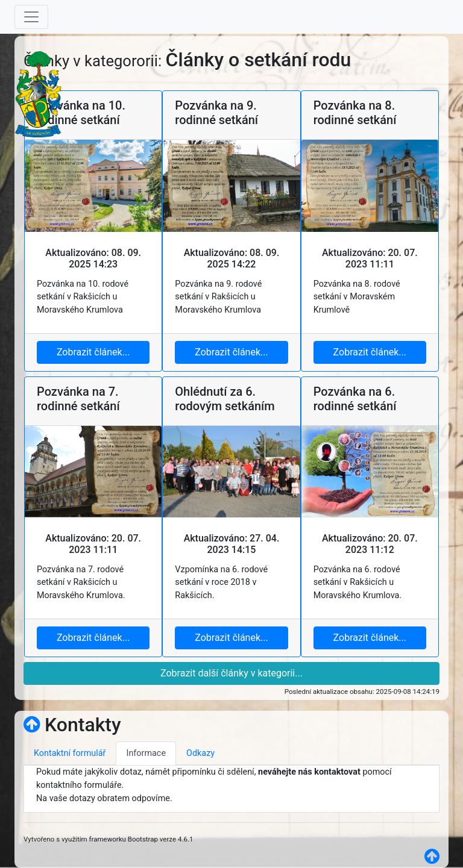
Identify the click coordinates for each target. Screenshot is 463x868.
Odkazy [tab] (200, 753)
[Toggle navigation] (31, 17)
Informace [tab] (146, 753)
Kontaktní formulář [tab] (70, 753)
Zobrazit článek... (93, 352)
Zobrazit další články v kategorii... (231, 673)
